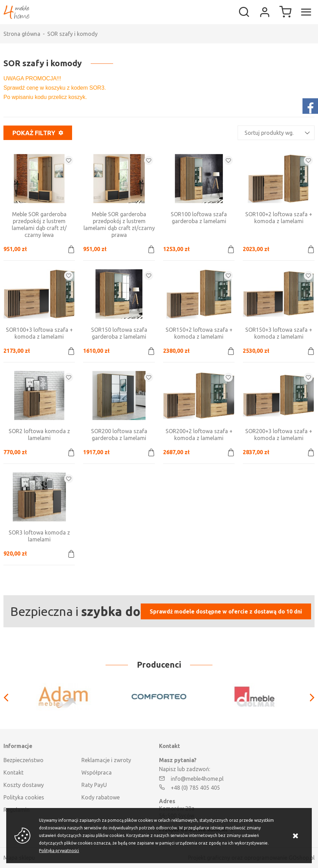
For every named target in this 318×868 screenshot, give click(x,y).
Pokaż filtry (34, 133)
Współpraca (97, 772)
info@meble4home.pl (197, 779)
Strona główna (22, 34)
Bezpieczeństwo (23, 760)
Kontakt (13, 772)
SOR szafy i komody (72, 34)
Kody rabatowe (101, 797)
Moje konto (265, 12)
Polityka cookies (24, 797)
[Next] (309, 697)
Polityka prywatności (59, 851)
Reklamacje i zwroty (106, 760)
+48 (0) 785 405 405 (195, 788)
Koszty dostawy (24, 785)
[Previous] (9, 697)
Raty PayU (94, 785)
